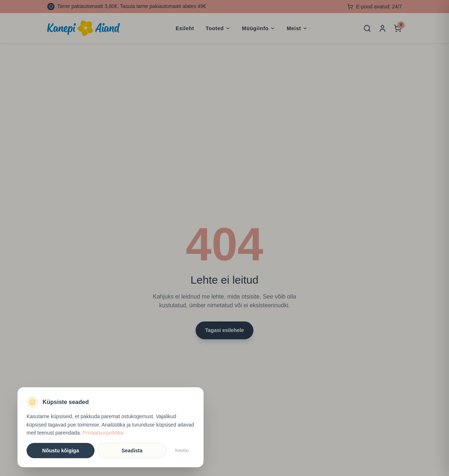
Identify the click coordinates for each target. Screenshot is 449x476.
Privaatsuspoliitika (103, 433)
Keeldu (182, 451)
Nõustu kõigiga (61, 451)
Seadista (132, 451)
